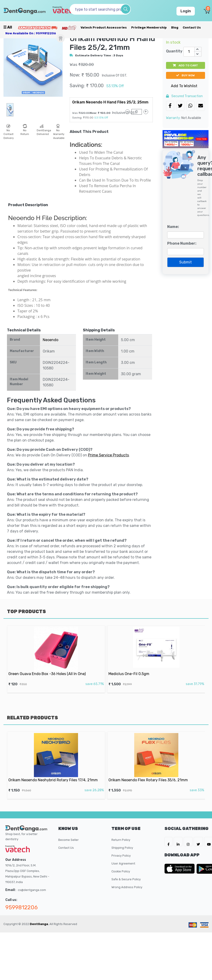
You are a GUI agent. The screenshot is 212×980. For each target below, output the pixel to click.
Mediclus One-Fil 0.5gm (139, 669)
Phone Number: (182, 243)
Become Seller (68, 840)
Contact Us (192, 27)
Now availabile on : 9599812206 (31, 33)
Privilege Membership (149, 27)
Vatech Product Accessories (104, 27)
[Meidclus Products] (69, 27)
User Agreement (123, 863)
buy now (186, 75)
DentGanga (39, 924)
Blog (175, 27)
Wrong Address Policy (127, 887)
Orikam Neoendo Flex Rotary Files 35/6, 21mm (151, 775)
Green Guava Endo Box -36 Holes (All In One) (50, 669)
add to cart (185, 65)
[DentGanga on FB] (168, 842)
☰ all (8, 27)
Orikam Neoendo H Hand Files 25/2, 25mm (110, 102)
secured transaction (184, 96)
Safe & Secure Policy (126, 879)
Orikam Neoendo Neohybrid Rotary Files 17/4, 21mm (54, 775)
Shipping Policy (122, 848)
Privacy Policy (121, 856)
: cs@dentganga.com (31, 890)
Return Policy (121, 840)
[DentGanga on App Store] (180, 869)
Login (186, 11)
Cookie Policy (121, 871)
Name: (173, 227)
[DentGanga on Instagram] (188, 842)
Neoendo (51, 340)
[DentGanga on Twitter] (198, 842)
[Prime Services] (38, 27)
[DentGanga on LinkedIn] (178, 842)
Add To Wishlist (184, 86)
